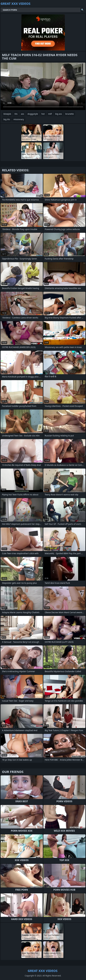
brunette (70, 114)
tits (16, 114)
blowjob (7, 114)
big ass (59, 114)
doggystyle (33, 114)
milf (50, 114)
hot (43, 114)
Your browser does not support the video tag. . (43, 86)
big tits (7, 119)
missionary (19, 119)
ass (23, 114)
